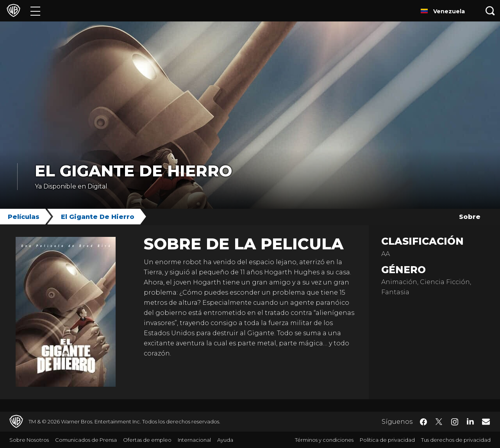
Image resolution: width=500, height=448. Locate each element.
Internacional (194, 440)
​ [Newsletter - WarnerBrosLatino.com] (486, 421)
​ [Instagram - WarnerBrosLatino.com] (455, 422)
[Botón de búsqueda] (490, 11)
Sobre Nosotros (29, 440)
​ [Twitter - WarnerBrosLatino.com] (439, 422)
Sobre (470, 217)
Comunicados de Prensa (86, 440)
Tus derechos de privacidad (456, 440)
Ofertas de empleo (147, 440)
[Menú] (35, 11)
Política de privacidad (387, 440)
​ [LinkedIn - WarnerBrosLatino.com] (470, 421)
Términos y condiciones (324, 440)
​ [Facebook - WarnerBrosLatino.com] (423, 422)
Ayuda (225, 440)
